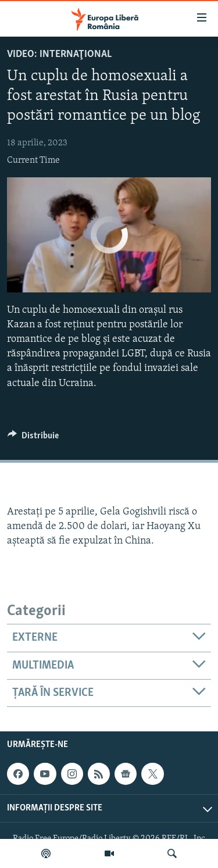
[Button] (33, 438)
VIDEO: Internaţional (59, 54)
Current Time (33, 160)
